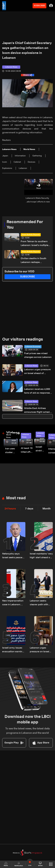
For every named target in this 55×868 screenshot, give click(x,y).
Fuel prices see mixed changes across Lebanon (38, 355)
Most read (16, 498)
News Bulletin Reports (31, 235)
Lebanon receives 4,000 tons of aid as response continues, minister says (37, 391)
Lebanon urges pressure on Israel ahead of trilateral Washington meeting (37, 372)
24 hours (10, 509)
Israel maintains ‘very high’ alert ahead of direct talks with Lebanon (41, 556)
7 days (29, 509)
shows (40, 864)
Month (47, 509)
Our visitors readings (23, 339)
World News (9, 436)
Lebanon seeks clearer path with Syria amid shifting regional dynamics (40, 603)
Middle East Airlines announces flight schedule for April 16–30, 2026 (38, 411)
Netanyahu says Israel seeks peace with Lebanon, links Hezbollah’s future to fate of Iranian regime (13, 556)
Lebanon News (31, 366)
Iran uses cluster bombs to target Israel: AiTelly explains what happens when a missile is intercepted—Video (12, 451)
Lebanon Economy (33, 347)
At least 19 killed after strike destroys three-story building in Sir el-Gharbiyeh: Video (27, 451)
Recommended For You (25, 225)
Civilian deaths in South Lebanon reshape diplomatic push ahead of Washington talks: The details (35, 261)
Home (6, 864)
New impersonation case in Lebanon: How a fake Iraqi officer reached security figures (13, 603)
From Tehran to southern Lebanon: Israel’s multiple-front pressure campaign (35, 244)
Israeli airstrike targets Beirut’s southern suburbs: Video (40, 449)
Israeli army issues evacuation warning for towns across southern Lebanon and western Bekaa (13, 650)
